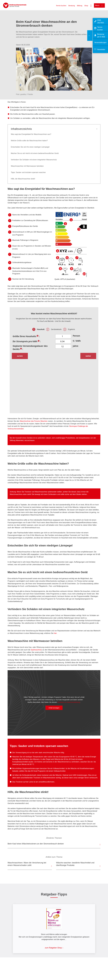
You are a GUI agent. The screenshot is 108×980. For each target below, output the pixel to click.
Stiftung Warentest (17, 440)
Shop (86, 6)
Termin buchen (61, 6)
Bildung (80, 6)
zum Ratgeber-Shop (53, 948)
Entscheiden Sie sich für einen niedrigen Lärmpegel (30, 147)
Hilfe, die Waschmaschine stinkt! (23, 179)
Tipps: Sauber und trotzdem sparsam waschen (28, 172)
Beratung (72, 6)
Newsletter (101, 49)
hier (55, 633)
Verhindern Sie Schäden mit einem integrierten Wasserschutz (34, 160)
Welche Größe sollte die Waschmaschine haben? (29, 141)
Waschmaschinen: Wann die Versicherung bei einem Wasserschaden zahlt (27, 864)
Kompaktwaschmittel (20, 762)
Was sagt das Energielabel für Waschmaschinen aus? (31, 134)
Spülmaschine (36, 650)
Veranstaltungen (100, 42)
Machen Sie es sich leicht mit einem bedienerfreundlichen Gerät (35, 153)
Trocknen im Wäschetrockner (44, 778)
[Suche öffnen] (91, 5)
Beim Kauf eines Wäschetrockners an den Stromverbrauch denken (36, 844)
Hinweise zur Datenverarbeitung (69, 702)
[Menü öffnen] (99, 5)
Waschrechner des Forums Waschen (34, 421)
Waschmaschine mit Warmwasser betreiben (27, 166)
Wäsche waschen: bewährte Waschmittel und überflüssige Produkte (75, 864)
